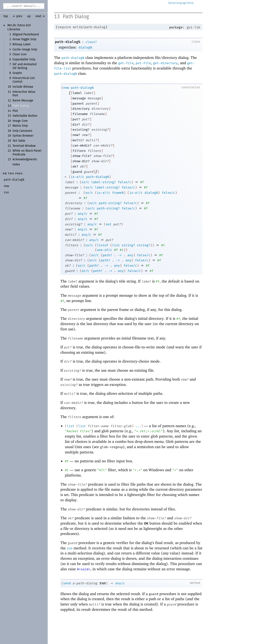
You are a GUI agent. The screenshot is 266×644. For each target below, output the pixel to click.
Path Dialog (21, 106)
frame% (118, 193)
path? (107, 255)
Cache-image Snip (25, 50)
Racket (181, 3)
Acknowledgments (25, 159)
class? (91, 42)
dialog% (85, 47)
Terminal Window (24, 146)
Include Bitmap (23, 87)
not (109, 224)
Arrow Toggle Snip (24, 39)
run (70, 548)
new (66, 88)
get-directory (165, 63)
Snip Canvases (22, 131)
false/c (125, 182)
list (116, 245)
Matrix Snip (20, 126)
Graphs (17, 73)
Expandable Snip (24, 60)
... (138, 426)
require (64, 27)
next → (40, 16)
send (67, 583)
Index (16, 165)
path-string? (110, 203)
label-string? (104, 182)
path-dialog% (68, 42)
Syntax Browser (23, 136)
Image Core (20, 121)
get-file (126, 63)
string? (128, 245)
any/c (83, 214)
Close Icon (19, 54)
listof (103, 245)
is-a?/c (77, 177)
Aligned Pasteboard (26, 35)
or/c (85, 182)
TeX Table (19, 141)
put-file (143, 63)
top (6, 16)
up (29, 16)
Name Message (23, 101)
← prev (17, 16)
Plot (15, 111)
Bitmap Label (22, 44)
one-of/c (104, 250)
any (130, 255)
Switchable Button (25, 116)
